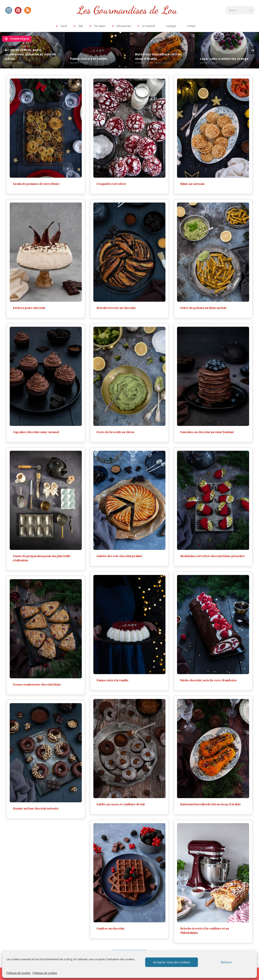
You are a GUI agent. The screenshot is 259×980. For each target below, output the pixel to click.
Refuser (226, 962)
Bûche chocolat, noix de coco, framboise (208, 680)
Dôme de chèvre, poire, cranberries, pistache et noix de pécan (31, 54)
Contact (191, 26)
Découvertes (124, 26)
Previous (6, 50)
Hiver (20, 63)
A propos (171, 26)
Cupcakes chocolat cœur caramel (36, 432)
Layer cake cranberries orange (224, 59)
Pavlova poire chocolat (29, 308)
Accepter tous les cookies (172, 962)
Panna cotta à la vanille (89, 59)
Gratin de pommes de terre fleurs (36, 184)
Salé (81, 26)
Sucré (64, 26)
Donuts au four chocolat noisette (36, 809)
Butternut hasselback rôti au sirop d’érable (158, 56)
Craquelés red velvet (111, 184)
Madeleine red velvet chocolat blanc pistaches (212, 556)
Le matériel (149, 26)
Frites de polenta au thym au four (203, 308)
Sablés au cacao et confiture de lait (121, 804)
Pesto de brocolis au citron (115, 432)
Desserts (75, 63)
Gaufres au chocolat (110, 929)
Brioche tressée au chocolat (116, 308)
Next (253, 50)
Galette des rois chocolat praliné (119, 556)
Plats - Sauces (163, 63)
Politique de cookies (18, 973)
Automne (140, 63)
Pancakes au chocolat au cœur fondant (207, 432)
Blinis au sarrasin (192, 184)
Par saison (100, 26)
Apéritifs (10, 63)
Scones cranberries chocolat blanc (37, 685)
